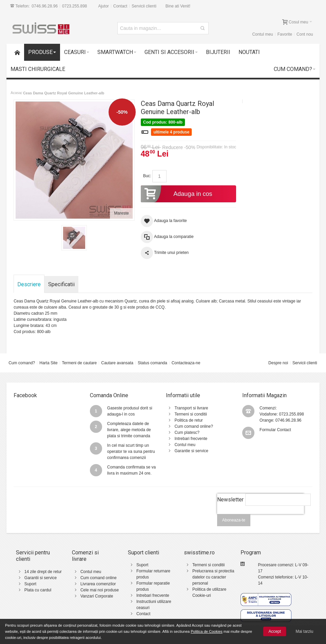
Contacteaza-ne (186, 363)
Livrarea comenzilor (98, 584)
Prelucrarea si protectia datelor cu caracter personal (213, 577)
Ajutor (103, 6)
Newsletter (230, 500)
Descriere (29, 284)
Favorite (285, 34)
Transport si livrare (191, 408)
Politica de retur (188, 420)
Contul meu (262, 34)
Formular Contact (275, 430)
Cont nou (305, 34)
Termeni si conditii (190, 414)
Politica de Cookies (207, 631)
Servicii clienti (144, 6)
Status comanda (152, 363)
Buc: (147, 176)
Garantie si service (191, 451)
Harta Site (48, 363)
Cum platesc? (187, 433)
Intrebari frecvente (191, 439)
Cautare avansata (117, 363)
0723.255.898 (74, 6)
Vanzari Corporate (97, 596)
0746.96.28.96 (45, 6)
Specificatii (61, 284)
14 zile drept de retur (43, 572)
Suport (30, 584)
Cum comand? (22, 363)
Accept (275, 631)
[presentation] (261, 518)
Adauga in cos (177, 194)
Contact (120, 6)
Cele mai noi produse (100, 590)
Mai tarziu (304, 631)
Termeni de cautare (80, 363)
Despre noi (278, 363)
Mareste (121, 213)
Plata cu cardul (38, 590)
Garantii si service (41, 578)
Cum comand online (99, 578)
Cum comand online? (194, 426)
